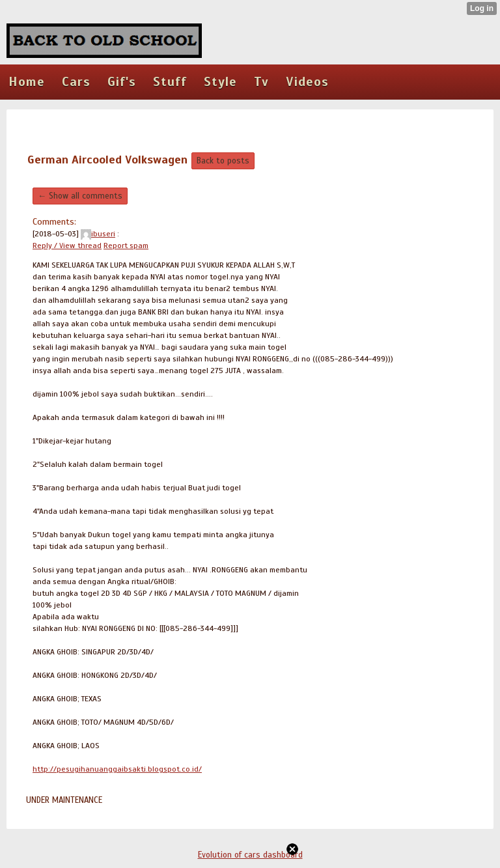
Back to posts (223, 161)
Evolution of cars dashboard (250, 855)
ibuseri (98, 234)
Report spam (126, 245)
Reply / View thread (67, 245)
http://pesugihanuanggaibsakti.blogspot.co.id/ (117, 769)
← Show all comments (80, 196)
